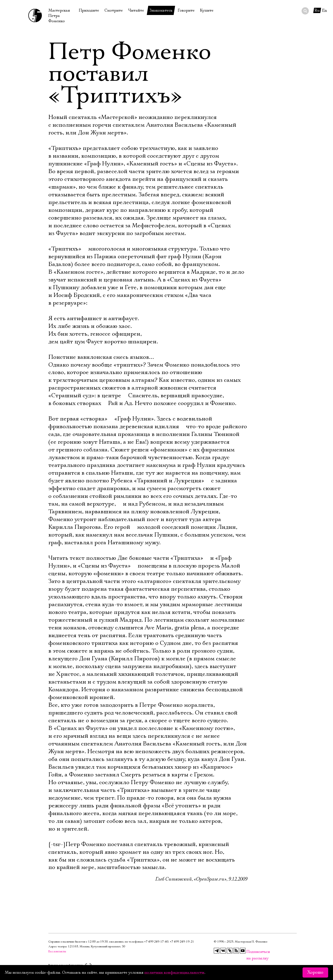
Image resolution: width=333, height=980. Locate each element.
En (325, 10)
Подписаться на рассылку (249, 952)
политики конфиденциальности (174, 973)
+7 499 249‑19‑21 (182, 942)
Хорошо (315, 973)
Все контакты (57, 951)
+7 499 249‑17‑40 (156, 942)
